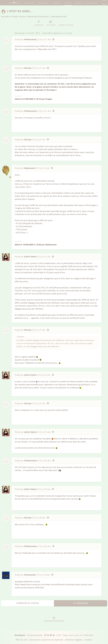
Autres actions (66, 23)
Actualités (29, 3)
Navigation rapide (54, 619)
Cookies (88, 640)
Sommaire (39, 23)
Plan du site (91, 3)
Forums (22, 17)
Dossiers (57, 3)
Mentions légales (74, 640)
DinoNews (15, 3)
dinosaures (44, 3)
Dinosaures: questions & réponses (47, 640)
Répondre (51, 23)
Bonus (78, 3)
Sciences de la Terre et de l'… (38, 17)
